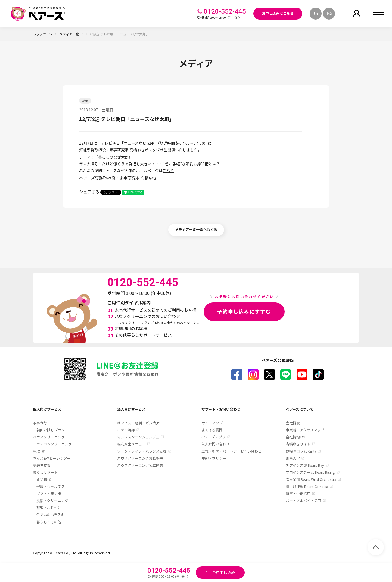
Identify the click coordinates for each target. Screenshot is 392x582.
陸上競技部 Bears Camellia (307, 486)
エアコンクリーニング (54, 444)
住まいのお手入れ (51, 515)
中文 (329, 13)
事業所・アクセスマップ (305, 430)
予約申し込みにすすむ (244, 311)
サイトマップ (212, 423)
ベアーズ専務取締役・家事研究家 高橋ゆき (118, 178)
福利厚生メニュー (131, 444)
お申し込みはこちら (278, 13)
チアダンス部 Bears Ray (305, 465)
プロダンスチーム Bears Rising (310, 472)
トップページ (43, 34)
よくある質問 (212, 430)
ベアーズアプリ (214, 437)
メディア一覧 (70, 34)
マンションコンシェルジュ (138, 437)
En (316, 13)
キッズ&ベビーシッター (52, 458)
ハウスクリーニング (49, 437)
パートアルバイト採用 (303, 501)
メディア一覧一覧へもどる (196, 229)
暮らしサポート (45, 472)
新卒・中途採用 (298, 493)
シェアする (89, 192)
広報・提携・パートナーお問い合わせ (231, 451)
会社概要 (293, 423)
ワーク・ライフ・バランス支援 (142, 451)
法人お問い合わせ (216, 444)
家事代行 (40, 423)
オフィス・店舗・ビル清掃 (138, 423)
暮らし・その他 (49, 522)
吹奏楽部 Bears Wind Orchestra (311, 479)
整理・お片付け (49, 508)
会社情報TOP (296, 437)
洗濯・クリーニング (52, 501)
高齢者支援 (42, 465)
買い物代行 (45, 479)
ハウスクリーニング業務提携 (140, 458)
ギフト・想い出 (49, 493)
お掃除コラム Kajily (301, 451)
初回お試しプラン (51, 430)
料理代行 (40, 451)
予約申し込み (223, 572)
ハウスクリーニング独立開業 (140, 465)
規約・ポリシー (214, 458)
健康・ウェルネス (51, 486)
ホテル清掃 (126, 430)
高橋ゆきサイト (298, 444)
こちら (168, 171)
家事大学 (293, 458)
